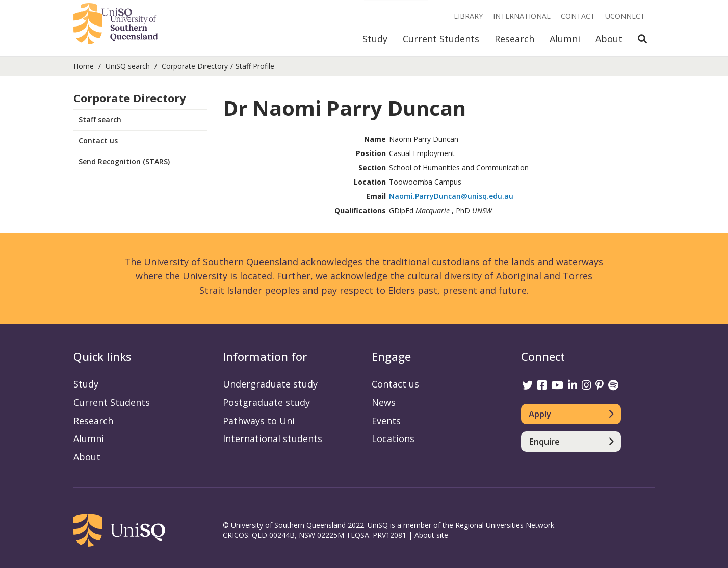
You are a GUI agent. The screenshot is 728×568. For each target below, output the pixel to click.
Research (514, 39)
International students (272, 438)
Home (84, 66)
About (609, 39)
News (384, 402)
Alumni (565, 39)
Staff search (100, 120)
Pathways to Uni (259, 421)
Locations (393, 438)
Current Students (441, 39)
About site (431, 535)
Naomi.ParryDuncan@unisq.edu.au (451, 196)
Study (375, 39)
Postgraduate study (266, 402)
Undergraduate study (270, 384)
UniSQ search (128, 66)
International (522, 16)
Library (468, 16)
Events (386, 421)
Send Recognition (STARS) (124, 161)
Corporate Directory (195, 66)
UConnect (625, 16)
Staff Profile (255, 66)
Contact (578, 16)
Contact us (98, 140)
